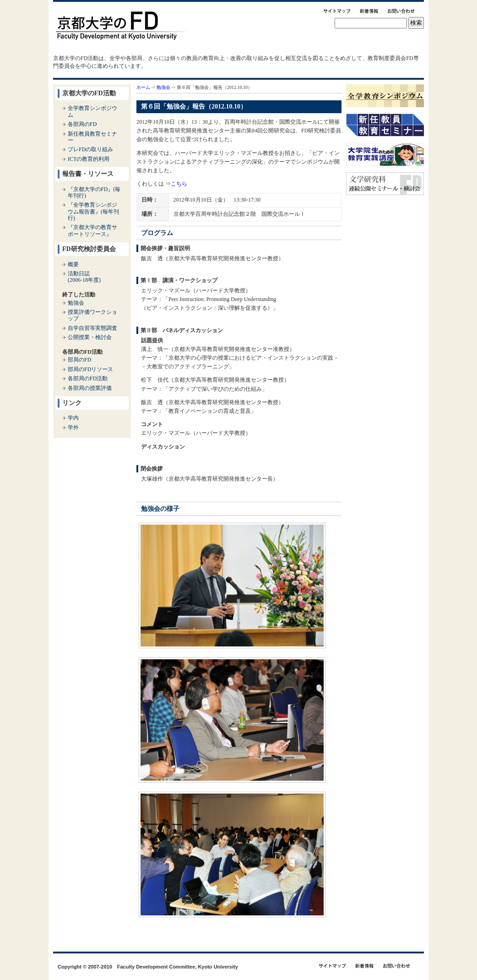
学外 (73, 427)
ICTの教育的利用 (89, 159)
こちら (179, 184)
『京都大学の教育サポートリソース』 (92, 230)
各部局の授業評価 (90, 388)
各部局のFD (82, 124)
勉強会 (163, 87)
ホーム (143, 87)
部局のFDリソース (90, 369)
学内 (73, 418)
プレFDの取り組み (90, 149)
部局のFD (79, 360)
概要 (73, 264)
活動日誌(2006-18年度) (84, 277)
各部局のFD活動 (88, 378)
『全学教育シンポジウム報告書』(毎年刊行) (93, 211)
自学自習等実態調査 (92, 328)
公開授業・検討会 (90, 337)
